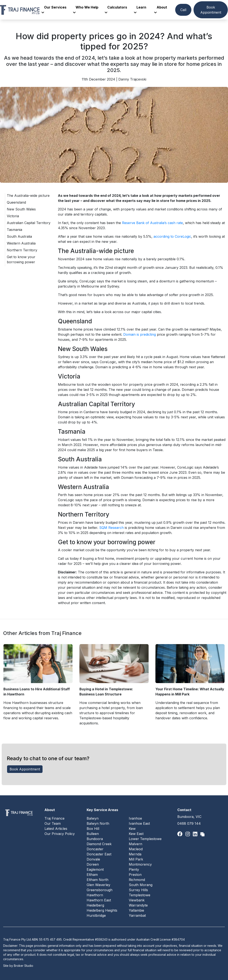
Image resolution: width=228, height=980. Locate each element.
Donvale (93, 859)
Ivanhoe (135, 818)
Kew (132, 829)
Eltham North (98, 880)
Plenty (134, 869)
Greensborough (100, 890)
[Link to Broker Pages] (202, 834)
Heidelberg (95, 905)
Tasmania (14, 230)
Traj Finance (54, 818)
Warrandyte (138, 905)
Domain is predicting (140, 334)
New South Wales (21, 209)
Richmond (137, 880)
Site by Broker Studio (18, 966)
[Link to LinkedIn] (196, 834)
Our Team (53, 823)
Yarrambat (137, 915)
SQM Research (111, 528)
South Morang (141, 885)
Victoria (13, 216)
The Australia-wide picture (28, 196)
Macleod (136, 849)
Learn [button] (140, 10)
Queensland (16, 202)
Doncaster (95, 849)
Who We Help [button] (86, 10)
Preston (135, 875)
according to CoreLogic (172, 236)
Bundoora (95, 839)
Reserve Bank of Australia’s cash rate (152, 223)
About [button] (161, 10)
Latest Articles (56, 829)
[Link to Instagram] (188, 834)
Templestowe (140, 895)
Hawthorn (95, 895)
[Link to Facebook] (181, 834)
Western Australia (21, 243)
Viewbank (137, 900)
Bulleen (93, 834)
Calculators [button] (116, 10)
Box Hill (93, 829)
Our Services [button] (54, 10)
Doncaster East (99, 854)
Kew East (136, 834)
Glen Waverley (98, 885)
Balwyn (93, 818)
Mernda (135, 854)
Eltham (92, 875)
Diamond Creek (99, 844)
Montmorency (140, 864)
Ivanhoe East (139, 823)
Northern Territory (22, 250)
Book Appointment (211, 10)
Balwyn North (98, 823)
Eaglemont (95, 869)
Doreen (93, 864)
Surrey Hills (138, 890)
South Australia (19, 236)
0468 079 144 (189, 823)
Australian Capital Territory (29, 223)
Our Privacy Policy (60, 834)
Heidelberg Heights (102, 910)
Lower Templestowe (145, 839)
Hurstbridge (96, 915)
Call (183, 10)
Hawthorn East (99, 900)
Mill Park (136, 859)
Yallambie (136, 910)
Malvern (136, 844)
